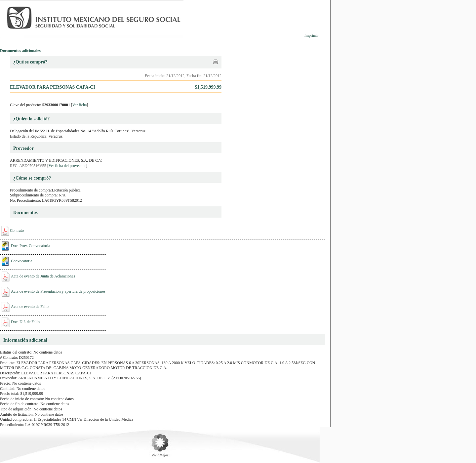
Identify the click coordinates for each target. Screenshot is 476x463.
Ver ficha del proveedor (67, 166)
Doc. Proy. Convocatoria (31, 246)
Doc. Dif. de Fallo (25, 322)
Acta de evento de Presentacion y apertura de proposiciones (58, 291)
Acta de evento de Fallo (30, 307)
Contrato (17, 231)
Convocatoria (22, 261)
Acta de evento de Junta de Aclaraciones (43, 276)
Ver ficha (80, 105)
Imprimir (312, 35)
